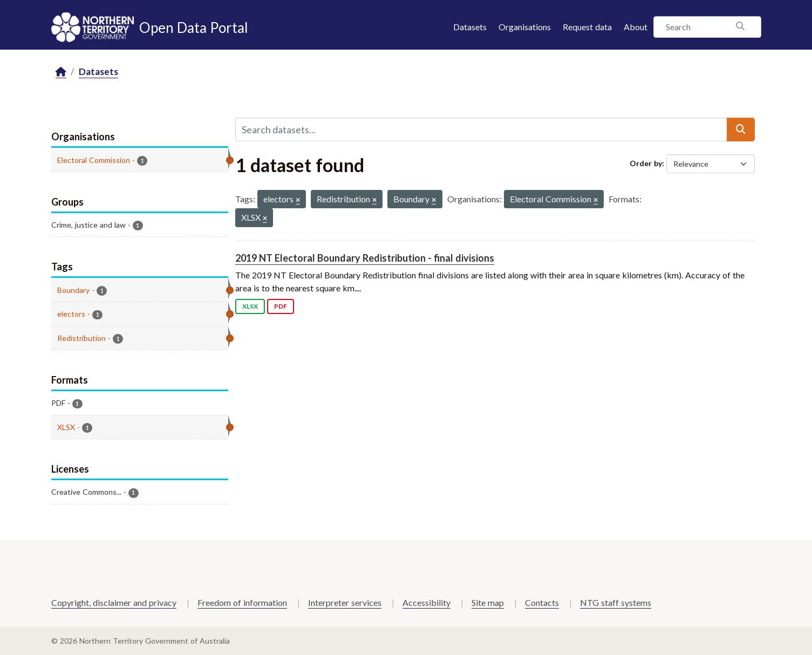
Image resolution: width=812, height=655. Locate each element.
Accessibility (427, 602)
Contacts (542, 602)
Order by (646, 163)
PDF (281, 306)
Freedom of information (242, 602)
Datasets (470, 27)
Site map (488, 602)
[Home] (61, 72)
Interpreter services (345, 602)
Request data (587, 27)
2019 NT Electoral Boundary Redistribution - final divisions (365, 258)
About (636, 27)
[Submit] (741, 129)
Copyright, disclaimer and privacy (114, 602)
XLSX (250, 306)
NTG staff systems (616, 602)
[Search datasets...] (481, 129)
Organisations (525, 27)
